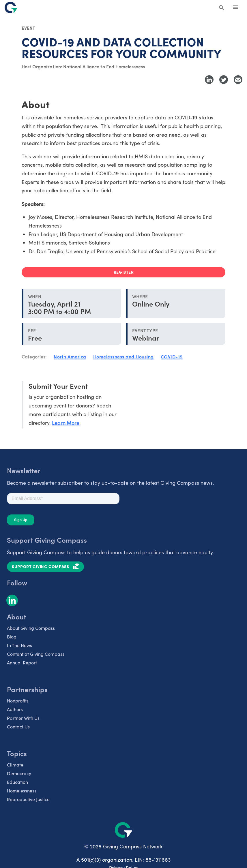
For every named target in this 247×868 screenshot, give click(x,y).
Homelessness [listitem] (22, 791)
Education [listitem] (17, 782)
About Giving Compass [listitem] (31, 628)
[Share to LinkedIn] (209, 80)
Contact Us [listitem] (18, 727)
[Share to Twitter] (224, 80)
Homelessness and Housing (124, 356)
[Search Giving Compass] (222, 8)
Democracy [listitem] (19, 773)
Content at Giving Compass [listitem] (36, 654)
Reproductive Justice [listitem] (28, 799)
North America (70, 356)
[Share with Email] (238, 80)
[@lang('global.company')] (11, 7)
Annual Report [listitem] (22, 663)
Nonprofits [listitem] (18, 701)
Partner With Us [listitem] (23, 718)
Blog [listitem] (12, 637)
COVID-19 (172, 356)
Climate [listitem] (15, 765)
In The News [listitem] (19, 645)
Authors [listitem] (15, 709)
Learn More (66, 423)
